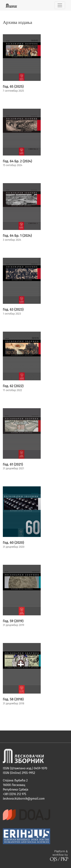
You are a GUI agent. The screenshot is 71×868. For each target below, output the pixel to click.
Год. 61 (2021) (13, 464)
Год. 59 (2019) (13, 621)
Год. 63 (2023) (13, 309)
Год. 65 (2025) (13, 87)
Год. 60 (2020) (13, 543)
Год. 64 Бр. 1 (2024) (17, 236)
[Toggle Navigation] (60, 5)
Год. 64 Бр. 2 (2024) (17, 161)
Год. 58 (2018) (13, 699)
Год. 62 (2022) (13, 386)
